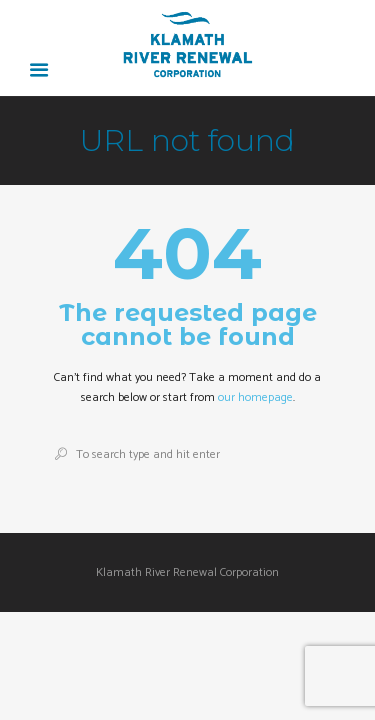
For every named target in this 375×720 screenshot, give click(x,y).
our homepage (255, 397)
